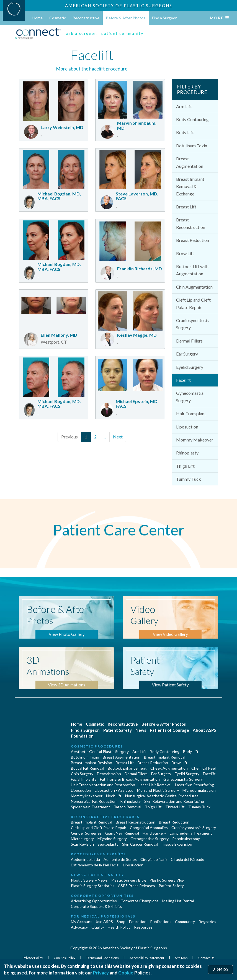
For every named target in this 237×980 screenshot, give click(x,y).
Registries (207, 922)
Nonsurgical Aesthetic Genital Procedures (162, 796)
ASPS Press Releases (136, 886)
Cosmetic (58, 18)
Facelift (183, 380)
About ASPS (204, 730)
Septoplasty (108, 844)
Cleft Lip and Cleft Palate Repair (193, 303)
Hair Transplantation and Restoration (103, 785)
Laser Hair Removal (155, 785)
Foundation (82, 736)
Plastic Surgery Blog (129, 880)
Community (185, 922)
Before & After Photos (126, 18)
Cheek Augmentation (169, 768)
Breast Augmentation (190, 162)
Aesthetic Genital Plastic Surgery (100, 752)
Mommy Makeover (195, 440)
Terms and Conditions (103, 958)
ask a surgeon (82, 33)
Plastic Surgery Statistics (93, 886)
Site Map (181, 958)
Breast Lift (186, 207)
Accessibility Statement (147, 958)
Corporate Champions (140, 901)
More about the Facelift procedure (92, 69)
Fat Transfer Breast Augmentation (130, 779)
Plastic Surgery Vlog (167, 880)
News (141, 730)
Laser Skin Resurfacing (195, 785)
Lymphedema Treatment (191, 833)
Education (138, 922)
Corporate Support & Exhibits (96, 906)
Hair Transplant (191, 413)
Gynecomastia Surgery (190, 397)
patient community (122, 33)
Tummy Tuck (189, 479)
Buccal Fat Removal (87, 768)
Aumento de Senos (120, 859)
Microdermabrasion (199, 790)
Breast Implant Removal (165, 757)
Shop (121, 922)
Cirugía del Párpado (188, 859)
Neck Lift (114, 796)
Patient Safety (118, 730)
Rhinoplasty (187, 453)
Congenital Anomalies (149, 828)
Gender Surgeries (86, 833)
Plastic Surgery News (89, 880)
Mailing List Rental (178, 901)
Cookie (126, 973)
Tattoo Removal (127, 807)
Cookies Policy (65, 958)
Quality (98, 927)
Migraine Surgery (112, 839)
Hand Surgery (154, 833)
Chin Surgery (82, 774)
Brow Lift (185, 253)
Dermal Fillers (189, 341)
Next (118, 437)
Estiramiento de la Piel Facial (95, 865)
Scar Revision (82, 844)
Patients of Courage (169, 730)
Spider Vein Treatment (91, 807)
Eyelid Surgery (190, 367)
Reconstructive (86, 18)
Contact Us (206, 958)
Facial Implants (84, 779)
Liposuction (187, 427)
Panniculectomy (186, 839)
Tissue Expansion (177, 844)
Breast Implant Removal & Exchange (190, 186)
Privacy (101, 973)
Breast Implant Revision (92, 763)
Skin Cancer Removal (140, 844)
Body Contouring (192, 119)
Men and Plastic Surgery (158, 790)
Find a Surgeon (165, 18)
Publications (161, 922)
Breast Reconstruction (191, 223)
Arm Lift (184, 106)
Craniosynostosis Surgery (192, 324)
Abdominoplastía (85, 859)
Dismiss (220, 969)
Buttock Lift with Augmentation (192, 270)
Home (38, 18)
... (105, 437)
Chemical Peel (203, 768)
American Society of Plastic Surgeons (119, 6)
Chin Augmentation (194, 287)
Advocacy (79, 927)
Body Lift (185, 132)
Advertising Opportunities (94, 901)
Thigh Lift (185, 466)
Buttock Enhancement (127, 768)
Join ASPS (104, 922)
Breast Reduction (193, 240)
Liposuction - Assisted (114, 790)
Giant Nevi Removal (122, 833)
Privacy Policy (33, 958)
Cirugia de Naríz (154, 859)
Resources (143, 927)
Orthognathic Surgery (150, 839)
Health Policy (119, 927)
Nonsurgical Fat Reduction (94, 801)
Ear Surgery (187, 354)
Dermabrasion (109, 774)
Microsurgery (82, 839)
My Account (81, 922)
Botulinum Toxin (192, 146)
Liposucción (133, 865)
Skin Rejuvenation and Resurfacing (174, 801)
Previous (69, 437)
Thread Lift (175, 807)
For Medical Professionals (103, 916)
